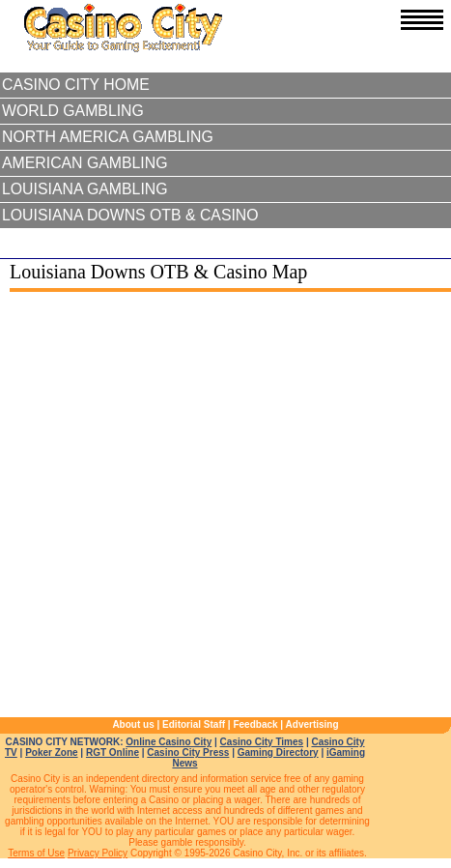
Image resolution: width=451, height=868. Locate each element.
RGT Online (113, 752)
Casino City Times (262, 742)
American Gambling (85, 163)
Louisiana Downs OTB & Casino (130, 215)
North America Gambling (108, 137)
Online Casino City (169, 742)
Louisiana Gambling (85, 189)
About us (133, 724)
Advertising (312, 724)
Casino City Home (76, 85)
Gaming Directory (278, 752)
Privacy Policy (98, 853)
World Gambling (73, 111)
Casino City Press (188, 752)
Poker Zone (51, 752)
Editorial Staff (194, 724)
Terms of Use (36, 853)
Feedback (255, 724)
